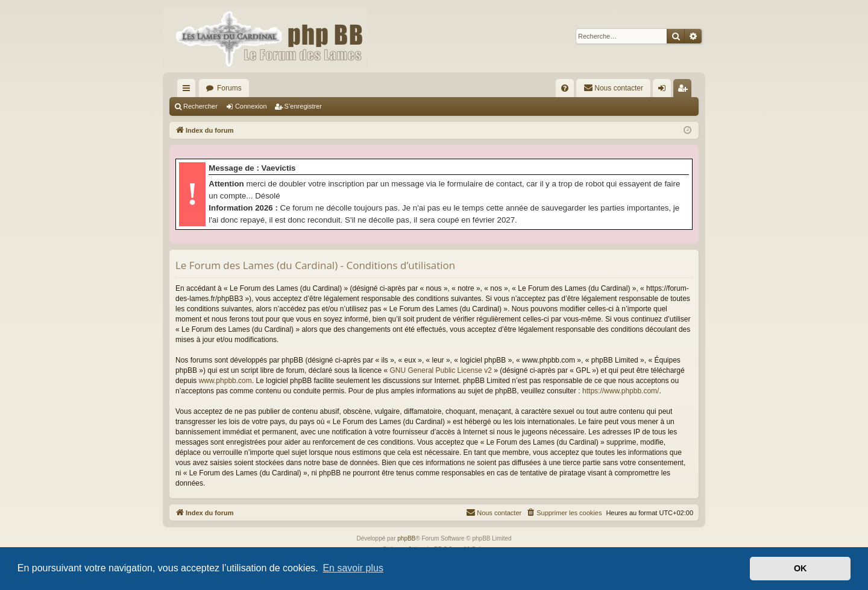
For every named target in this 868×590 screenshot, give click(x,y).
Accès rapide (189, 90)
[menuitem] (565, 88)
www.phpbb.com (225, 381)
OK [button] (800, 568)
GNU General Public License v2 (441, 370)
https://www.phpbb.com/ (621, 391)
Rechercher (200, 106)
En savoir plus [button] (353, 568)
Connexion (251, 106)
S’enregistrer (303, 106)
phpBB (406, 538)
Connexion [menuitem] (665, 90)
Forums (229, 88)
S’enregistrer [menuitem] (685, 90)
